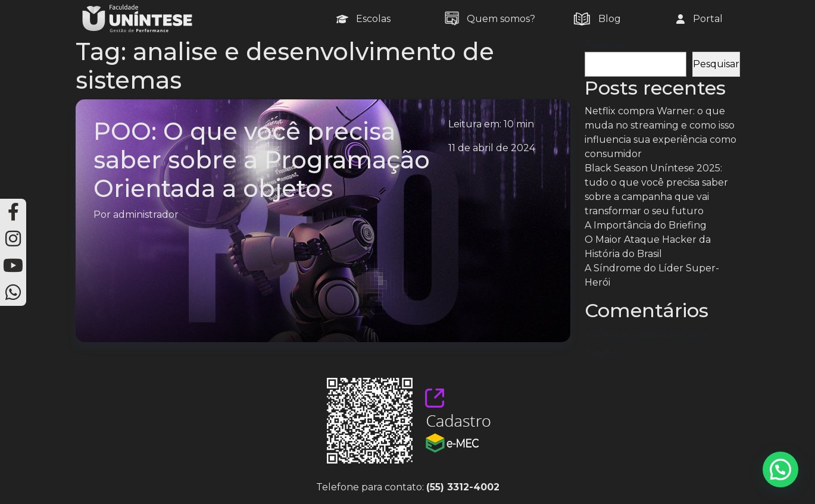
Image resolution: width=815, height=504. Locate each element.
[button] (780, 469)
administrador (146, 215)
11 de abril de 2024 (492, 148)
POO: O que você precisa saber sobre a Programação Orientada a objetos (262, 160)
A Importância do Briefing (646, 225)
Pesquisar (608, 44)
